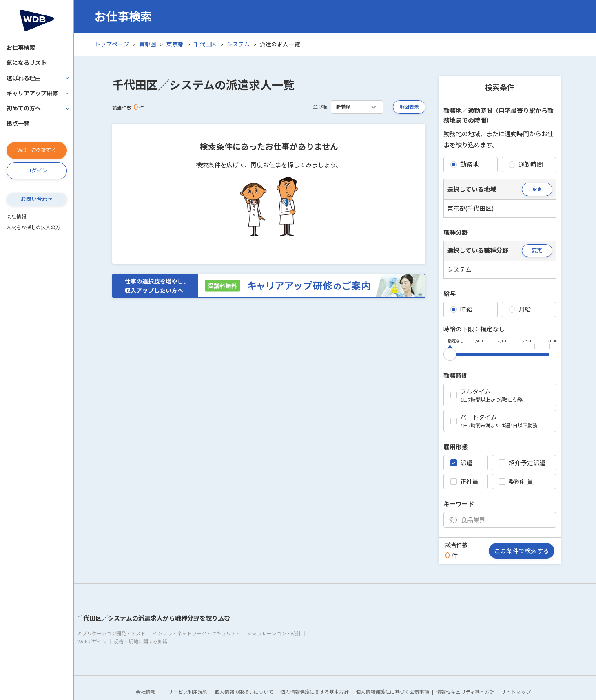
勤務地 (464, 164)
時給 (461, 309)
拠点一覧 (18, 123)
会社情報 (16, 217)
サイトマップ (516, 692)
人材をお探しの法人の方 (33, 227)
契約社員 (516, 481)
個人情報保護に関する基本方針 (315, 692)
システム (238, 44)
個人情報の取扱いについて (244, 692)
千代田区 (205, 44)
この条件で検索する (522, 551)
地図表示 (409, 107)
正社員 (464, 481)
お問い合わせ (37, 199)
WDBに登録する (37, 150)
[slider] (450, 353)
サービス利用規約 (188, 692)
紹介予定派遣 (522, 463)
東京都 (175, 44)
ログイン (37, 170)
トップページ (112, 44)
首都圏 (148, 44)
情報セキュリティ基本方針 (465, 692)
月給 (520, 309)
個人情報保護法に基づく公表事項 (392, 692)
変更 (537, 189)
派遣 (461, 463)
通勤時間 (526, 164)
